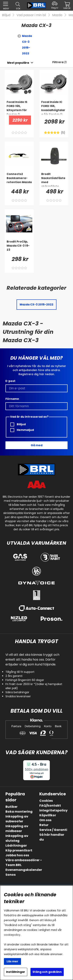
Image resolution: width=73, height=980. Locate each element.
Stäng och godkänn (47, 972)
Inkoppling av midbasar (17, 829)
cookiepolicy (12, 935)
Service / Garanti (53, 830)
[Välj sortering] (18, 63)
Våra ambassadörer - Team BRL (24, 863)
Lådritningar (16, 846)
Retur (44, 825)
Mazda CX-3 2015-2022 (27, 45)
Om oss (45, 820)
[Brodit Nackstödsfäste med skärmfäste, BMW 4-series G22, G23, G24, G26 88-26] (54, 180)
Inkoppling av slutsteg (17, 838)
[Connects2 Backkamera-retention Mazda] (19, 180)
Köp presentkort (19, 850)
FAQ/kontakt (50, 806)
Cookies (46, 801)
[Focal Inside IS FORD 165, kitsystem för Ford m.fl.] (19, 108)
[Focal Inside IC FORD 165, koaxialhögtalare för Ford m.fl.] (54, 108)
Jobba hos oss (17, 855)
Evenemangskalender (24, 870)
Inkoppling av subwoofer (17, 819)
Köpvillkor (48, 815)
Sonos (11, 875)
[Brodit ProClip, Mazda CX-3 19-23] (19, 247)
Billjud (6, 15)
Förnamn (12, 399)
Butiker (11, 807)
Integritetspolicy (53, 810)
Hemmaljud (22, 430)
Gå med (37, 445)
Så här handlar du (52, 837)
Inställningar (16, 972)
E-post (10, 381)
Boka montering (19, 812)
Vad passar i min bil (31, 15)
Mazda (57, 15)
